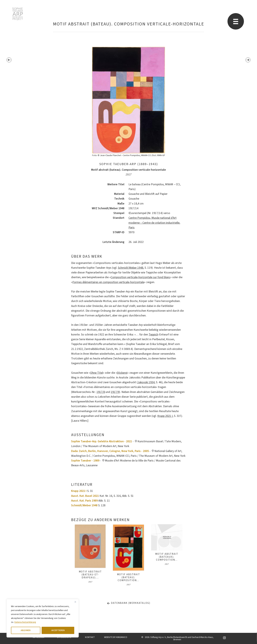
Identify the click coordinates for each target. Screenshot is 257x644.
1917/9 (115, 392)
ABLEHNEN (26, 630)
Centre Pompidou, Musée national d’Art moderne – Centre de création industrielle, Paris (154, 223)
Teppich (153, 335)
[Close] (75, 602)
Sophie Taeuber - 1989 (85, 461)
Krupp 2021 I (165, 416)
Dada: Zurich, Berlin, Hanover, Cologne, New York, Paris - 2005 (110, 451)
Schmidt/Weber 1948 (131, 268)
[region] (43, 618)
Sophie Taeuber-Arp (18, 14)
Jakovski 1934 (146, 382)
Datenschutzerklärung (25, 622)
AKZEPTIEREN (58, 630)
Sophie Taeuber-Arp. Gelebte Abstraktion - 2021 (102, 441)
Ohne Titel (97, 373)
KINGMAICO (122, 637)
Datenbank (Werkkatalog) (129, 603)
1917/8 (101, 392)
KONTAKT (90, 637)
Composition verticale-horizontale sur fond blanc (140, 277)
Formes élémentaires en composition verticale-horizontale (108, 282)
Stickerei (122, 373)
